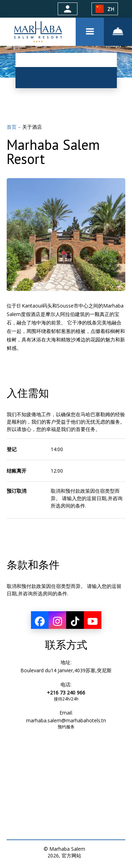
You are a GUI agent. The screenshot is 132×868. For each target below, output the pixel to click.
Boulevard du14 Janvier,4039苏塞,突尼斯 (66, 670)
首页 (12, 127)
